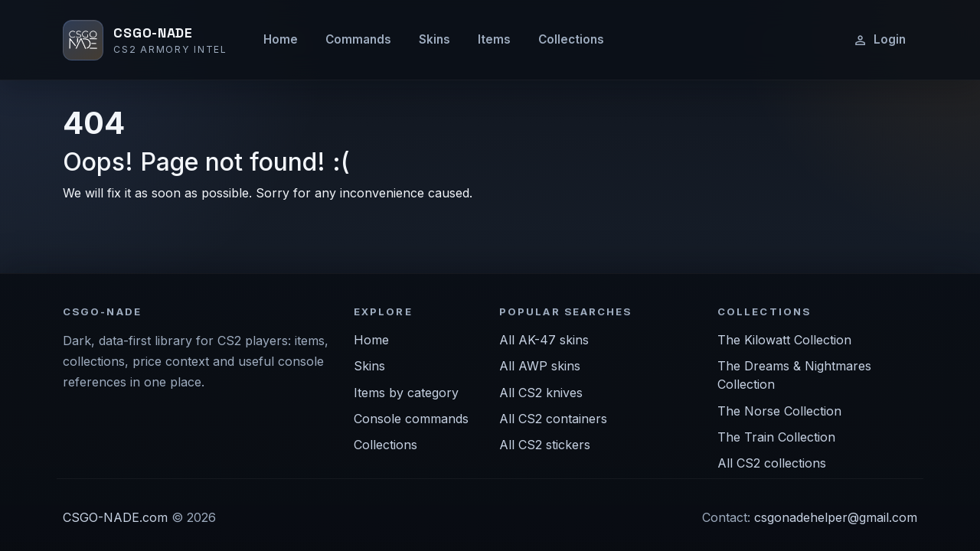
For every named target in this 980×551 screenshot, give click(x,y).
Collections (571, 39)
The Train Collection (776, 437)
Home (281, 39)
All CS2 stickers (545, 445)
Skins (434, 39)
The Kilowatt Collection (784, 340)
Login (879, 40)
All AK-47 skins (544, 340)
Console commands (411, 419)
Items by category (406, 393)
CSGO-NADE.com (115, 517)
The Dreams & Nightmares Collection (794, 375)
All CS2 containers (553, 419)
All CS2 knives (541, 393)
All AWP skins (540, 366)
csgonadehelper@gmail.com (836, 517)
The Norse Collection (779, 411)
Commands (358, 39)
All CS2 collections (772, 463)
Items (494, 39)
